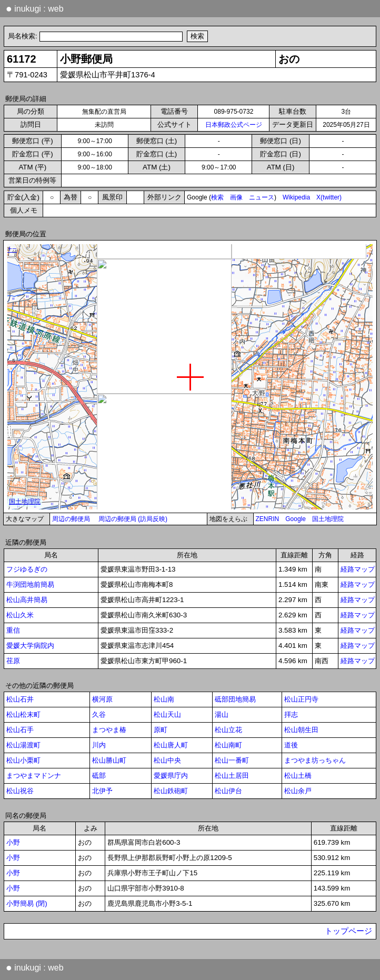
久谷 (99, 714)
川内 (99, 745)
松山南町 (228, 745)
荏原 (13, 661)
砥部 (99, 776)
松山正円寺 (301, 699)
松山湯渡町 (23, 745)
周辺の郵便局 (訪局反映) (133, 519)
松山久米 (20, 615)
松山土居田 (232, 776)
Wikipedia (296, 197)
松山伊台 (228, 791)
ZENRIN (268, 519)
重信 (13, 630)
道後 (291, 745)
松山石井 (20, 699)
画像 (236, 197)
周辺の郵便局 (71, 519)
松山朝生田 (301, 730)
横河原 (102, 699)
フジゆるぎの (27, 569)
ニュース (262, 197)
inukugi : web (35, 8)
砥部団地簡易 (235, 699)
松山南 (164, 699)
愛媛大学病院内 (30, 646)
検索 (217, 197)
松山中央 (167, 760)
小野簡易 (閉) (27, 903)
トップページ (348, 931)
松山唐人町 (171, 745)
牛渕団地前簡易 (30, 584)
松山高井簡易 (27, 600)
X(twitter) (329, 197)
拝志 (291, 714)
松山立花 (228, 730)
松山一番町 (232, 760)
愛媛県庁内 (171, 776)
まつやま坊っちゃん (315, 760)
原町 (161, 730)
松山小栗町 (23, 760)
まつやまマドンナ (34, 776)
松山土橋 (298, 776)
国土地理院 (328, 519)
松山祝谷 (20, 791)
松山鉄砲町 (171, 791)
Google (296, 519)
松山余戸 (298, 791)
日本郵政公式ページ (234, 125)
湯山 (222, 714)
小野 (13, 842)
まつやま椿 (109, 730)
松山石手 (20, 730)
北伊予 (102, 791)
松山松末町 (23, 714)
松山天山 (167, 714)
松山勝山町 (109, 760)
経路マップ (358, 569)
